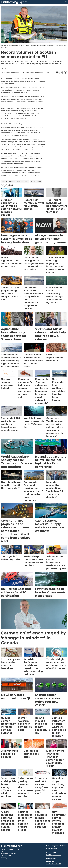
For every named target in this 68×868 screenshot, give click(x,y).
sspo (39, 182)
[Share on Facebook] (57, 72)
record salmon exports (19, 182)
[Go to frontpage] (32, 2)
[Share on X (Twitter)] (60, 72)
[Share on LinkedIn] (63, 72)
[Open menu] (66, 2)
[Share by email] (66, 72)
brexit (4, 182)
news (33, 182)
